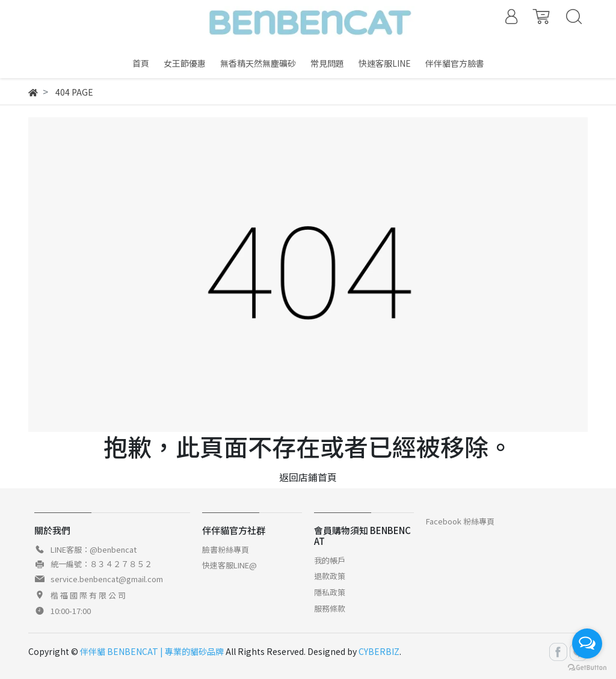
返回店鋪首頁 (308, 477)
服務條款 (330, 608)
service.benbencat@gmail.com (107, 579)
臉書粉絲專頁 (226, 549)
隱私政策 (330, 592)
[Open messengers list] (587, 644)
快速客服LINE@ (229, 565)
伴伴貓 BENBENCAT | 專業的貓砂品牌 (152, 651)
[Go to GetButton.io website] (587, 667)
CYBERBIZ (379, 651)
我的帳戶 (330, 560)
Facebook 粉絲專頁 (460, 521)
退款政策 (330, 576)
